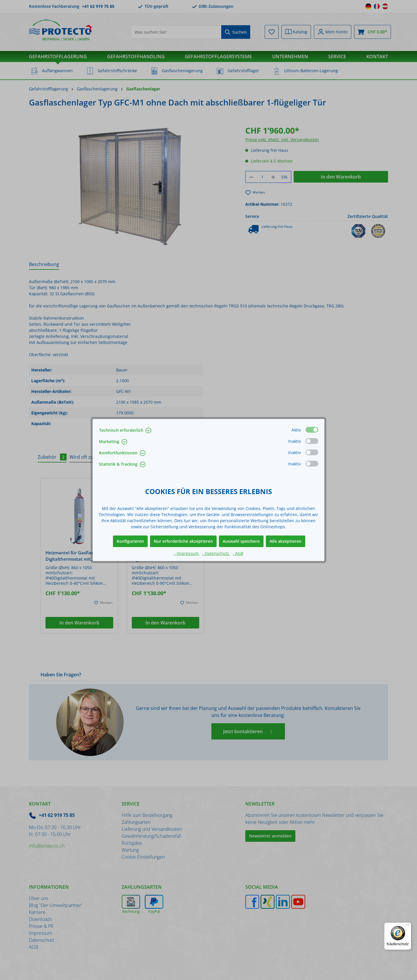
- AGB (238, 553)
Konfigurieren (130, 541)
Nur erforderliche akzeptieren (183, 541)
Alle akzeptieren (286, 541)
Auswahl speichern (241, 541)
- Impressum (187, 553)
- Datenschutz (216, 553)
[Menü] (408, 926)
